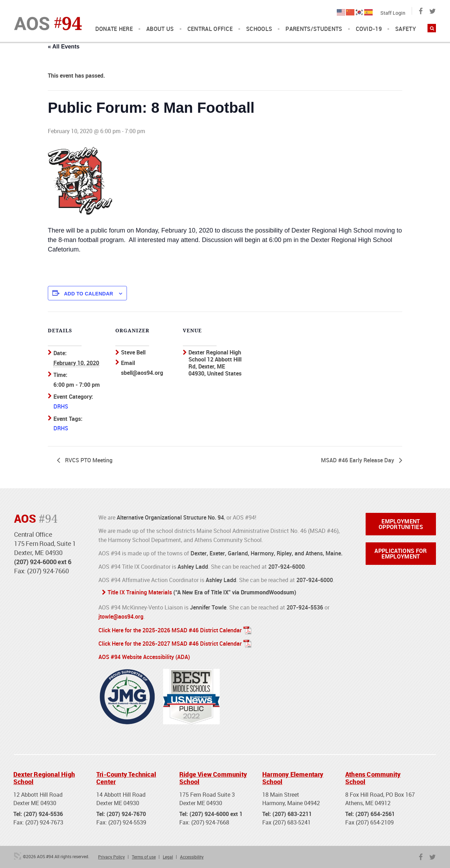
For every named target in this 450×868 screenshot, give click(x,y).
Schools (259, 29)
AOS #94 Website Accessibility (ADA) (144, 656)
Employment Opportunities (401, 524)
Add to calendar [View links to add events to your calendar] (89, 294)
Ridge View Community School (213, 777)
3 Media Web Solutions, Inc (18, 855)
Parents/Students (314, 29)
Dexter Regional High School (44, 777)
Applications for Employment (401, 553)
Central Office (210, 29)
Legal (168, 856)
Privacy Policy (111, 856)
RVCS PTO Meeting (88, 460)
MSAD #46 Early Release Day (358, 460)
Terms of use (144, 856)
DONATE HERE (114, 29)
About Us (160, 29)
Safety (406, 29)
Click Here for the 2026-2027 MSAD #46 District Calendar (170, 643)
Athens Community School (373, 777)
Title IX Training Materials (140, 592)
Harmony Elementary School (293, 777)
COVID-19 (369, 29)
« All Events (64, 47)
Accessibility (192, 856)
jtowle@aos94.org (121, 616)
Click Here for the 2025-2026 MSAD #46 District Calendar (170, 629)
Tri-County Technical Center (126, 777)
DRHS (61, 406)
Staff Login (393, 13)
